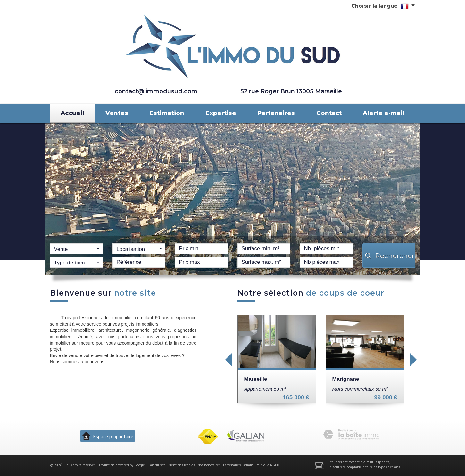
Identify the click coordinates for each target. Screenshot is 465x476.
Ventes (117, 113)
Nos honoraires (209, 465)
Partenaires (276, 113)
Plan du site (157, 465)
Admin (248, 465)
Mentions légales (182, 465)
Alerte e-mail (384, 113)
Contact (329, 113)
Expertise (221, 113)
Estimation (167, 113)
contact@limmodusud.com (156, 91)
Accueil (72, 113)
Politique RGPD (268, 465)
